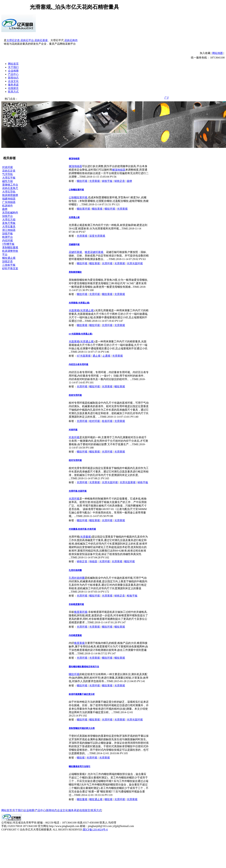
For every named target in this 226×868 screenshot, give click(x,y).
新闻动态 (13, 78)
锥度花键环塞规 (94, 252)
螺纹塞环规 (83, 209)
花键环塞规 (75, 252)
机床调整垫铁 (10, 251)
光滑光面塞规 (128, 482)
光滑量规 (86, 537)
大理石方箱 (9, 220)
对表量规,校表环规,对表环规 (82, 529)
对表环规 (7, 167)
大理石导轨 (9, 192)
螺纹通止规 (9, 258)
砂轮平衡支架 (10, 268)
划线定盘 (7, 261)
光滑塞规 (95, 181)
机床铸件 (7, 206)
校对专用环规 (75, 460)
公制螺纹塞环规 (76, 190)
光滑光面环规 (135, 263)
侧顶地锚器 (74, 159)
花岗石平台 (27, 40)
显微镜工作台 (10, 185)
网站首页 (13, 64)
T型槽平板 (8, 244)
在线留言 (13, 88)
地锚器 (93, 561)
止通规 (106, 356)
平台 (5, 254)
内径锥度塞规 (75, 635)
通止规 (97, 356)
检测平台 (7, 237)
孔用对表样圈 (75, 570)
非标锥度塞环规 (76, 604)
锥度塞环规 (81, 612)
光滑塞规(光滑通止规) (79, 303)
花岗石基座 (41, 40)
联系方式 (13, 92)
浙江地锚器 (9, 230)
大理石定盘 (13, 40)
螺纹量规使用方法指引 (80, 766)
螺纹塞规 (97, 209)
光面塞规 (74, 310)
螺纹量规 (82, 799)
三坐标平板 (9, 265)
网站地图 (218, 53)
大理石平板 (9, 178)
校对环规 (95, 421)
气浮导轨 (7, 174)
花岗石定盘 (9, 171)
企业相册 (13, 71)
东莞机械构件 (10, 213)
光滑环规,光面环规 (78, 491)
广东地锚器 (9, 202)
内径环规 (7, 240)
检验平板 (132, 596)
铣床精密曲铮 (10, 195)
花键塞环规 (74, 244)
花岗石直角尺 (10, 188)
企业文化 (13, 81)
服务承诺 (13, 85)
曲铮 (5, 209)
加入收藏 (205, 53)
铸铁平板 (107, 181)
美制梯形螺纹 (75, 272)
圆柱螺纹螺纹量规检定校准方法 (84, 667)
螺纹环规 (82, 181)
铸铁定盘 (120, 181)
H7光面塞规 (84, 356)
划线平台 (7, 216)
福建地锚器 (9, 199)
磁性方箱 (7, 181)
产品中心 (13, 74)
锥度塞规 (79, 643)
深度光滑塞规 (97, 236)
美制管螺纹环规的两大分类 (82, 728)
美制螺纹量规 (10, 247)
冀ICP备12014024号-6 (95, 830)
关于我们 (13, 67)
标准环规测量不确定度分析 (82, 694)
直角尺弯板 (9, 223)
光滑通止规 (74, 217)
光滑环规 (107, 263)
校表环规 (107, 421)
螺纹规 (81, 758)
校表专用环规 (75, 395)
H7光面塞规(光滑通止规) (81, 334)
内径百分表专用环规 (78, 364)
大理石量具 (9, 227)
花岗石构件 (71, 40)
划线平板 (7, 233)
